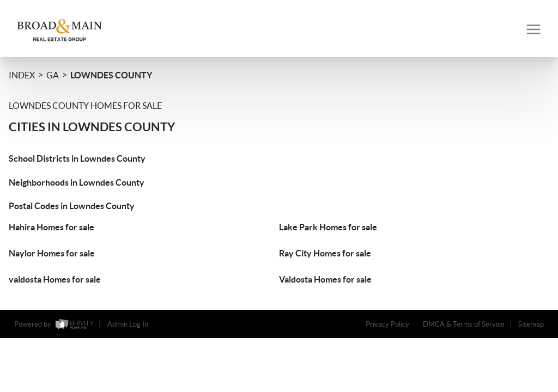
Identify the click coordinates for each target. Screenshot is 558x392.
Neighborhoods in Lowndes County (77, 182)
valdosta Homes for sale (55, 279)
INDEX (22, 75)
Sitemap (531, 324)
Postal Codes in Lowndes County (72, 206)
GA (53, 75)
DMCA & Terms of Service (464, 324)
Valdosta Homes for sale (325, 279)
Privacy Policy (387, 324)
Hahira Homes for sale (51, 227)
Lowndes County (111, 75)
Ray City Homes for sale (325, 253)
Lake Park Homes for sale (328, 227)
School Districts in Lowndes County (77, 158)
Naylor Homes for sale (52, 253)
